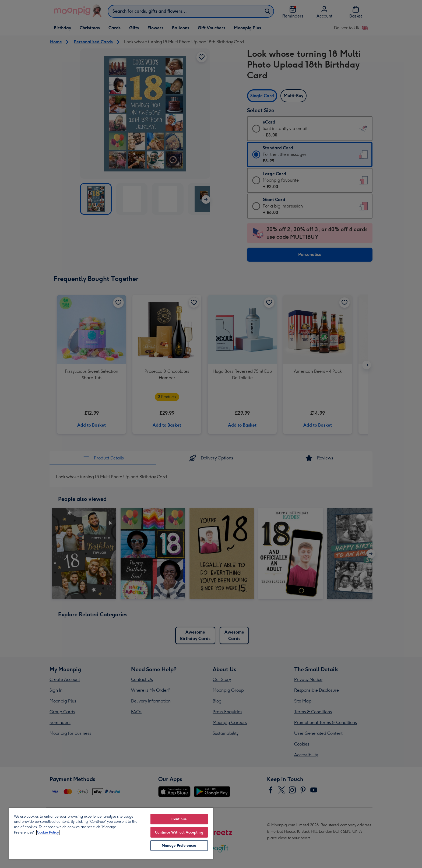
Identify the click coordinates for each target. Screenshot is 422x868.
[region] (111, 834)
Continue (179, 819)
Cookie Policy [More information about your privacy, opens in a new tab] (48, 832)
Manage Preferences (179, 846)
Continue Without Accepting (179, 832)
